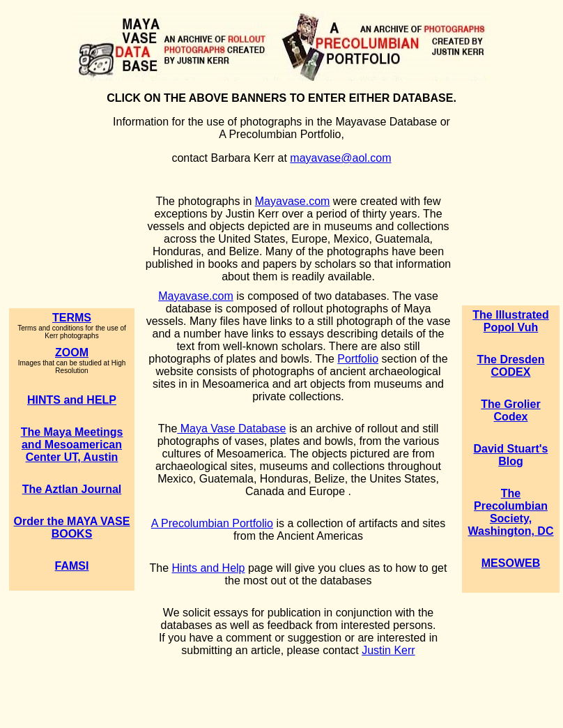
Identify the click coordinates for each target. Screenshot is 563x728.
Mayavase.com (293, 201)
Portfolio (358, 359)
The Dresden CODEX (511, 366)
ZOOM (72, 352)
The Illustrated (510, 315)
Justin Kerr (388, 650)
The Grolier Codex (510, 410)
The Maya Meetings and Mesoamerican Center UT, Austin (72, 445)
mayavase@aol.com (340, 158)
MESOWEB (511, 563)
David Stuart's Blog (511, 455)
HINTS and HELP (72, 400)
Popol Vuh (511, 327)
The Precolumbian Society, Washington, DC (511, 512)
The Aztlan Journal (72, 489)
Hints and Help (209, 568)
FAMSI (72, 566)
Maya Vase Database (231, 429)
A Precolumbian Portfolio (212, 523)
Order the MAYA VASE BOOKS (72, 528)
